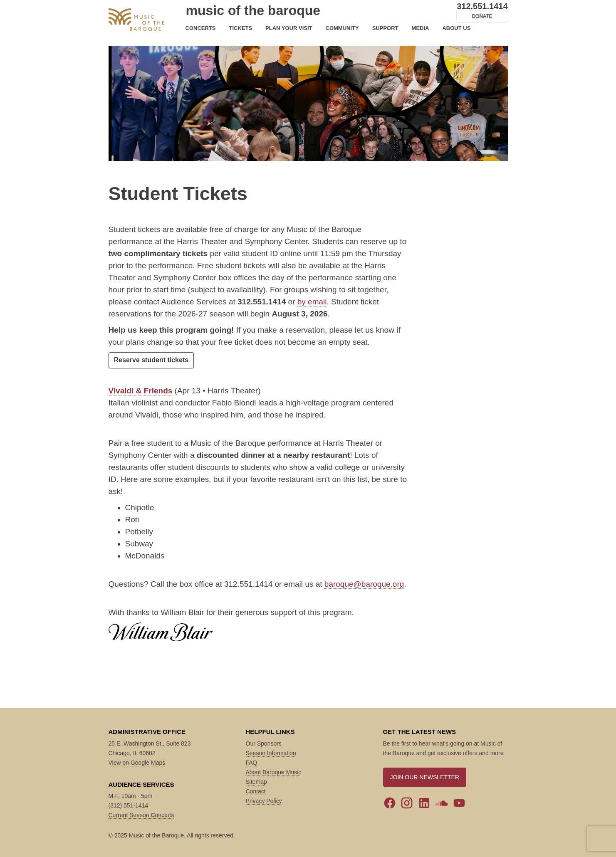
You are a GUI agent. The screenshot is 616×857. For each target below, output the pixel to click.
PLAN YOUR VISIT (289, 28)
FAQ (252, 763)
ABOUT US (456, 28)
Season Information (271, 753)
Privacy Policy (264, 801)
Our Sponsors (264, 743)
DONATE (482, 16)
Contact (256, 791)
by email (312, 302)
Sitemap (256, 782)
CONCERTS (201, 28)
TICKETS (240, 28)
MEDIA (421, 28)
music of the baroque (253, 10)
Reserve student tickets (151, 360)
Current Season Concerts (141, 815)
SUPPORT (385, 28)
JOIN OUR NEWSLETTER (425, 777)
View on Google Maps (137, 763)
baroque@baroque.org (364, 584)
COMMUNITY (342, 28)
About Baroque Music (274, 772)
